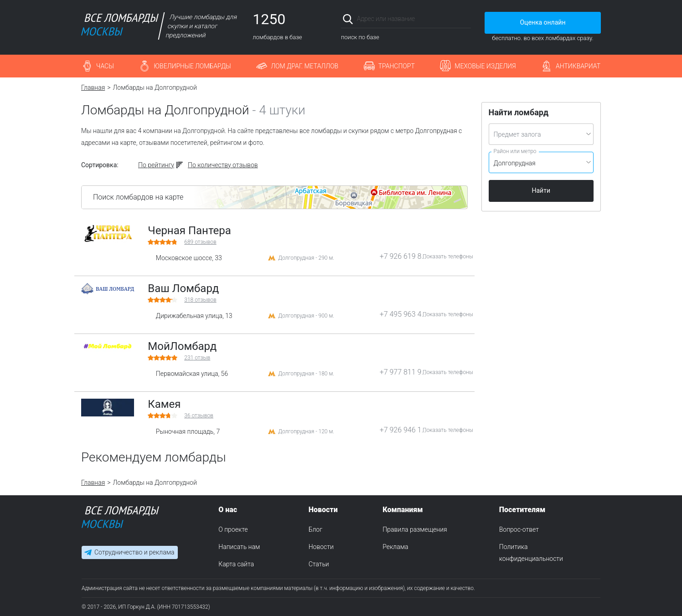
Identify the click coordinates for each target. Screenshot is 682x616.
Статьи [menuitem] (319, 564)
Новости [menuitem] (321, 547)
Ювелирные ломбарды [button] (192, 66)
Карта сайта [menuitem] (236, 564)
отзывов (200, 242)
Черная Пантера (189, 231)
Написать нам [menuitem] (239, 547)
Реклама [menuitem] (395, 547)
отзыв (197, 358)
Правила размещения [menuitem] (415, 529)
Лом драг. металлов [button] (305, 66)
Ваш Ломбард (183, 288)
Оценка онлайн (542, 22)
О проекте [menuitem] (233, 529)
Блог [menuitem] (315, 529)
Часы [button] (105, 66)
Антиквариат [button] (578, 66)
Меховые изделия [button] (485, 66)
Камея (164, 404)
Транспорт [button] (397, 66)
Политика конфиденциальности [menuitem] (531, 553)
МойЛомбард (182, 346)
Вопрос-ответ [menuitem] (519, 529)
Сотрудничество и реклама (134, 552)
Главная (93, 87)
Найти (541, 190)
